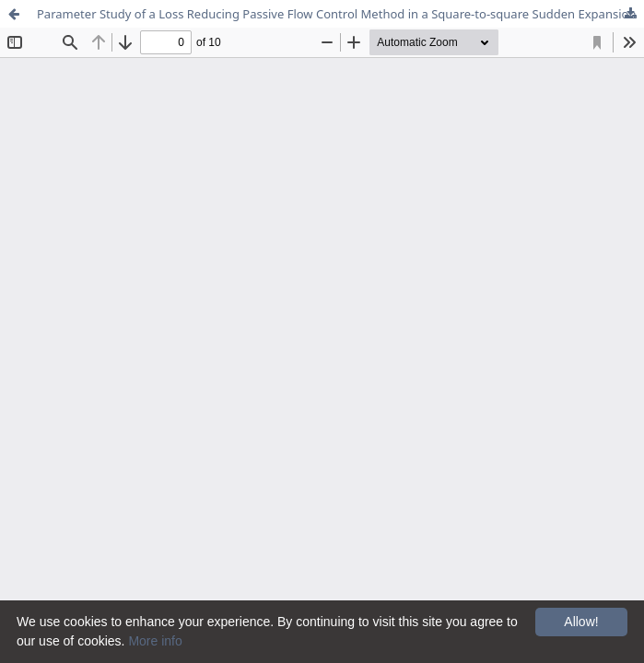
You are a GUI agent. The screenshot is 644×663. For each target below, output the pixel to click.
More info (155, 641)
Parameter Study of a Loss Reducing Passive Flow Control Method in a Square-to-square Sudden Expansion (336, 14)
